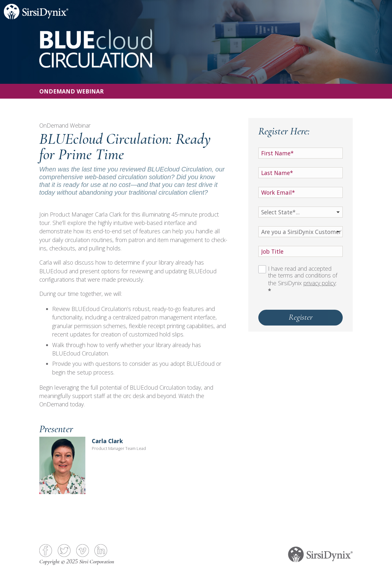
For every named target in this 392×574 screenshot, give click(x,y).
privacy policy (320, 283)
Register (301, 317)
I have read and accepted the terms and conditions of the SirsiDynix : (303, 280)
